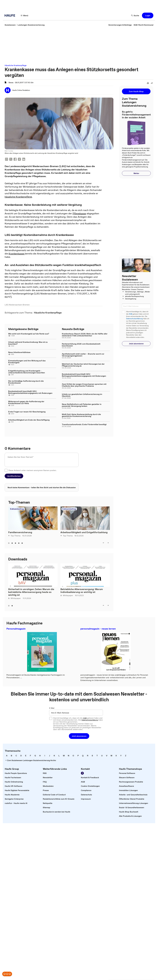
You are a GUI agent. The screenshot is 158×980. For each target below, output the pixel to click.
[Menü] (25, 15)
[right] (108, 543)
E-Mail (52, 708)
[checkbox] (6, 470)
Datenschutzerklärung (134, 319)
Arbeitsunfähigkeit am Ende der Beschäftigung (29, 420)
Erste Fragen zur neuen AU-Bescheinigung (27, 412)
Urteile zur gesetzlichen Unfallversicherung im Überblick (82, 395)
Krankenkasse (17, 254)
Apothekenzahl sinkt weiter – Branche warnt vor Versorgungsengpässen (83, 355)
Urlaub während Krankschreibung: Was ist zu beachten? (28, 343)
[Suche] (135, 15)
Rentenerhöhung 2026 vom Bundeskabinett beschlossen (81, 345)
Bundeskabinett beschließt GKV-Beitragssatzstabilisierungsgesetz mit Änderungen (30, 392)
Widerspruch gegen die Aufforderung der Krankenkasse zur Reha (26, 402)
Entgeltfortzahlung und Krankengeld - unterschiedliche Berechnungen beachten (27, 372)
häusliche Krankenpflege (18, 197)
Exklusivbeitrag (17, 509)
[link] (10, 25)
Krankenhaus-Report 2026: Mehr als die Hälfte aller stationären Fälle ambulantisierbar (85, 335)
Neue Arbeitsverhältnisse (19, 352)
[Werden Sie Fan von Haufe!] (82, 773)
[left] (104, 543)
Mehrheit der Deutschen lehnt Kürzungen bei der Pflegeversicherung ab (83, 365)
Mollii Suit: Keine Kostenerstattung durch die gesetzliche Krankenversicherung (81, 415)
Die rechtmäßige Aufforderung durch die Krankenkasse (26, 382)
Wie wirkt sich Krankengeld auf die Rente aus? (29, 334)
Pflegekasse (79, 213)
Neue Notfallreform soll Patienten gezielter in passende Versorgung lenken (82, 405)
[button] (148, 15)
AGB (130, 314)
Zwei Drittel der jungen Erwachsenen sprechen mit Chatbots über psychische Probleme (84, 385)
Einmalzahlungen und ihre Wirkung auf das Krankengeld (27, 362)
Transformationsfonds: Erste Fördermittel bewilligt (84, 424)
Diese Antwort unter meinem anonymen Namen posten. (32, 470)
